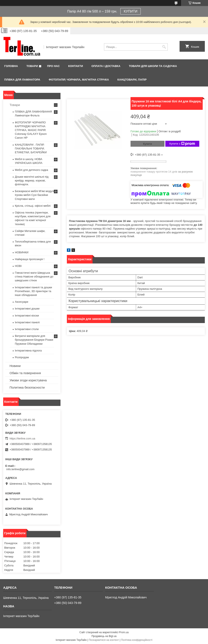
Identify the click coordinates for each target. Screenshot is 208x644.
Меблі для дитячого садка (32, 170)
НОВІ (18, 266)
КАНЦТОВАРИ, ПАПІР (132, 80)
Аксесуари (22, 302)
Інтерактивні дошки (27, 309)
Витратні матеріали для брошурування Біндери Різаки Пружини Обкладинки (34, 340)
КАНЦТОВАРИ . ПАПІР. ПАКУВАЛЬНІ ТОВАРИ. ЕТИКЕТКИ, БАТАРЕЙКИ (31, 148)
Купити (148, 144)
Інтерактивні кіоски (27, 316)
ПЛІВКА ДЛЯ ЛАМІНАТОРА (22, 80)
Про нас (53, 66)
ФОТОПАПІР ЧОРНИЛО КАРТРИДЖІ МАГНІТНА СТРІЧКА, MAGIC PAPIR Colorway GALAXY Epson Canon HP (31, 130)
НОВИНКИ (22, 252)
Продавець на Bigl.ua (104, 636)
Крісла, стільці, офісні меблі (33, 206)
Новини (15, 366)
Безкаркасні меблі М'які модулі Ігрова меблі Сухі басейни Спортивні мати (34, 195)
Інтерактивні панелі (27, 322)
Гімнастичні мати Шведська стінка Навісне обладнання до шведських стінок (34, 277)
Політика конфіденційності (137, 640)
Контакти (76, 66)
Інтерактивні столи (27, 329)
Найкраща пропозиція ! (30, 259)
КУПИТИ (131, 11)
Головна (11, 66)
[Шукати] (164, 47)
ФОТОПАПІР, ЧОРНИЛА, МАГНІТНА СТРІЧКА (79, 80)
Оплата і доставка (106, 66)
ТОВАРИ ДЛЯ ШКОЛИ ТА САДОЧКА (153, 66)
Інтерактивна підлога (28, 351)
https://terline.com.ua (22, 438)
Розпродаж (22, 357)
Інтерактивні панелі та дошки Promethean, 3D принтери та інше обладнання (33, 291)
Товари (32, 66)
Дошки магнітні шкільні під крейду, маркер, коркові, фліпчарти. (32, 181)
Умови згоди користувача (28, 380)
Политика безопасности (27, 387)
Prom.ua (124, 632)
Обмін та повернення (25, 373)
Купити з (182, 144)
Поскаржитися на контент (104, 640)
